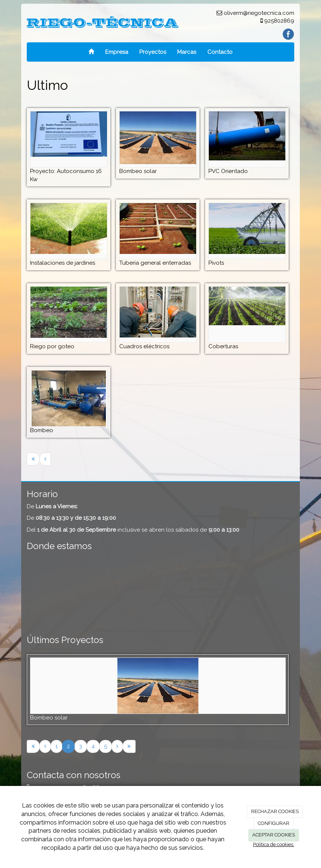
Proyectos (153, 52)
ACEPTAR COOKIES (274, 835)
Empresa (117, 52)
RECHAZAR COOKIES (275, 811)
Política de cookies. (274, 844)
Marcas (187, 52)
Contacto (220, 52)
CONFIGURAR (274, 823)
